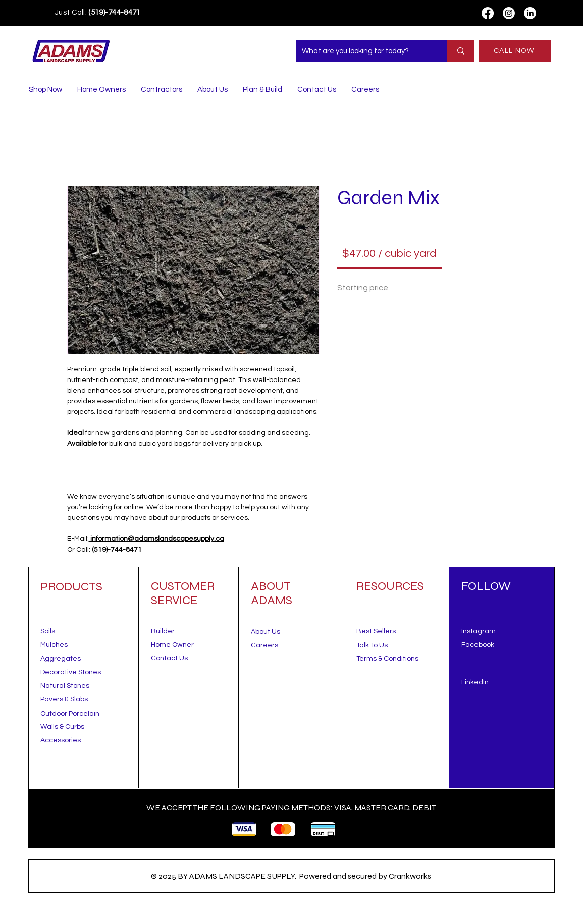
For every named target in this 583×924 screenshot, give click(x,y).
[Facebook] (488, 13)
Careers (264, 645)
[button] (372, 645)
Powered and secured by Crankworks (365, 876)
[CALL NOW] (515, 51)
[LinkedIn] (530, 13)
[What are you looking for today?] (364, 51)
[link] (389, 254)
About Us (266, 632)
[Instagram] (509, 13)
